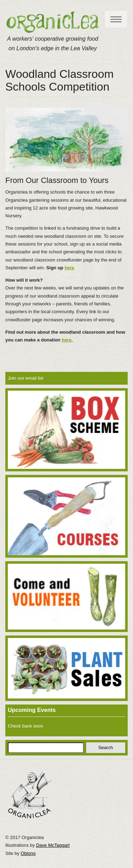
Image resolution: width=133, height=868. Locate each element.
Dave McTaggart (53, 845)
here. (67, 340)
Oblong (28, 853)
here (69, 268)
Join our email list (26, 378)
